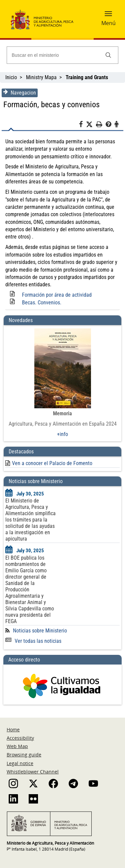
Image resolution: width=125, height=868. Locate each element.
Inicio (11, 77)
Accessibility (20, 738)
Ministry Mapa (41, 77)
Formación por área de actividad (57, 295)
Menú (108, 23)
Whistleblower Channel (33, 772)
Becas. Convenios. (42, 303)
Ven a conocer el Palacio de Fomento (52, 463)
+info (62, 434)
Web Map (17, 746)
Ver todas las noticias (33, 641)
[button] (108, 16)
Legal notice (20, 763)
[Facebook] (82, 125)
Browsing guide (24, 755)
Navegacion (20, 93)
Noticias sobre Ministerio (40, 631)
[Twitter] (91, 125)
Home (13, 730)
